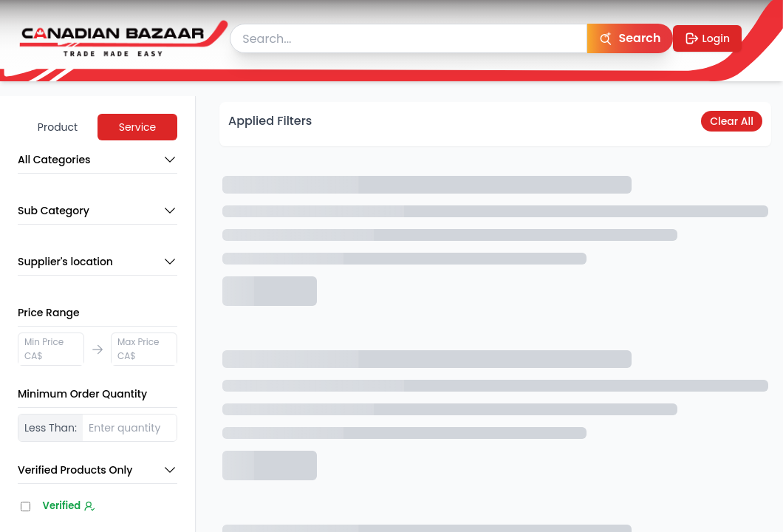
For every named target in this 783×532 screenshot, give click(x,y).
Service (138, 127)
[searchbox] (408, 38)
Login (707, 38)
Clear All (732, 121)
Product (58, 127)
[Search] (630, 38)
